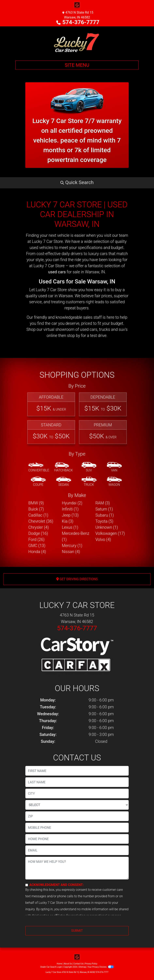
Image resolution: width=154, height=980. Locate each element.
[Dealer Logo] (77, 42)
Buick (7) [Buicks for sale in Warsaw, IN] (36, 509)
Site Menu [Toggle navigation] (77, 65)
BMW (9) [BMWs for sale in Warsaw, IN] (36, 503)
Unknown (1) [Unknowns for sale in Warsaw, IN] (107, 527)
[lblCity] (77, 793)
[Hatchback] (64, 467)
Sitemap (82, 967)
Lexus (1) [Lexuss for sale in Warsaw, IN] (70, 527)
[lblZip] (77, 816)
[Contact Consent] (27, 885)
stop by (74, 336)
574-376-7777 (81, 22)
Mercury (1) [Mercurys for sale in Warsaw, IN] (72, 546)
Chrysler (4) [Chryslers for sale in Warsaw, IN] (39, 527)
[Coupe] (38, 482)
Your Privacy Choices (101, 967)
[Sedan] (64, 482)
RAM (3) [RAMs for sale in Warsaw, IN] (103, 503)
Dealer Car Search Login (51, 967)
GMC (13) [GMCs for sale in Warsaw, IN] (37, 546)
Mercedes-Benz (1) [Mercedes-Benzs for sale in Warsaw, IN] (76, 536)
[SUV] (89, 467)
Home (59, 964)
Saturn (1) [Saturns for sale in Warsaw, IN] (104, 509)
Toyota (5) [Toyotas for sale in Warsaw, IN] (104, 521)
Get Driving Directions (77, 579)
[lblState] (77, 805)
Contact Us (78, 964)
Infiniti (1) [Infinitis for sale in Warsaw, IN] (70, 509)
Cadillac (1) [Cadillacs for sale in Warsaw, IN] (38, 515)
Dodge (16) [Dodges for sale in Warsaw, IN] (38, 533)
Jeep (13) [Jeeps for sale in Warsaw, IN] (70, 515)
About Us (68, 964)
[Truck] (89, 482)
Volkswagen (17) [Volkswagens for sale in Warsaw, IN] (110, 533)
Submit (77, 931)
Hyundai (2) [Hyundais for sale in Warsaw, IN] (72, 503)
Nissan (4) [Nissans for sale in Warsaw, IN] (71, 552)
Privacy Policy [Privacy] (91, 964)
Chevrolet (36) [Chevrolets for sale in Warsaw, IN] (41, 521)
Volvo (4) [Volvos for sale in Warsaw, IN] (103, 539)
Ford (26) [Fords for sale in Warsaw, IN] (36, 539)
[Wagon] (114, 482)
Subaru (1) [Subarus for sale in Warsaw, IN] (105, 515)
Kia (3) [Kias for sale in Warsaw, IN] (68, 521)
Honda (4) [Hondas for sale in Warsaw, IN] (37, 552)
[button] (77, 182)
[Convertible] (39, 467)
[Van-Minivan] (114, 467)
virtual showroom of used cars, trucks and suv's (85, 329)
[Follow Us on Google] (77, 5)
